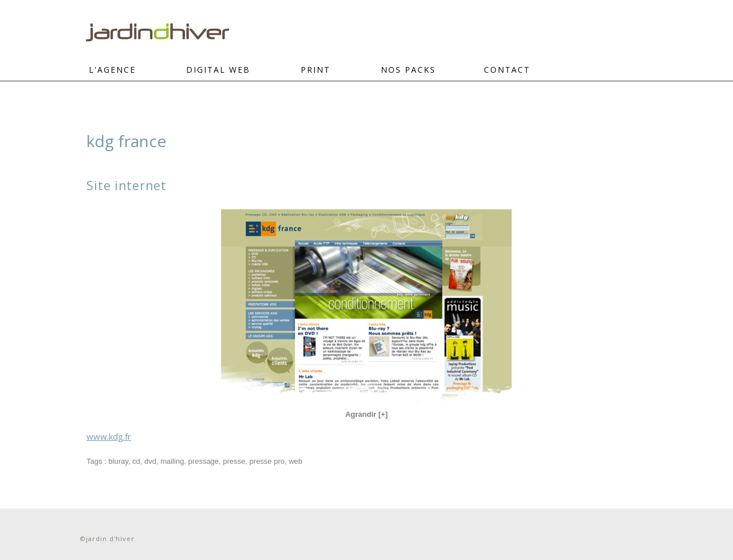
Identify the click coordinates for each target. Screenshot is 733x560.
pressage (204, 461)
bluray (118, 461)
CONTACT (507, 70)
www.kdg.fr (109, 436)
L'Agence (112, 70)
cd (136, 461)
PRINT (316, 70)
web (295, 461)
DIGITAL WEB (218, 70)
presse (234, 461)
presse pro (267, 461)
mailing (172, 461)
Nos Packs (408, 70)
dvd (150, 461)
